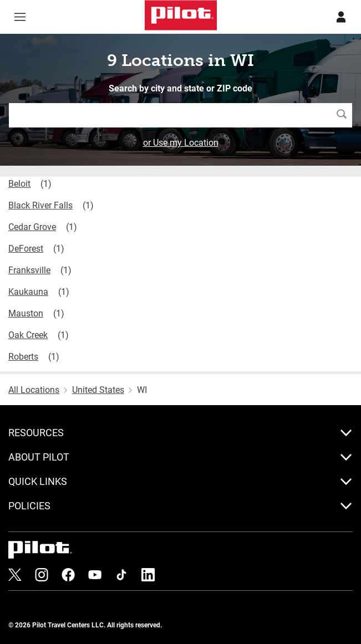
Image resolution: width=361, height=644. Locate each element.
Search (344, 115)
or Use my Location (181, 142)
